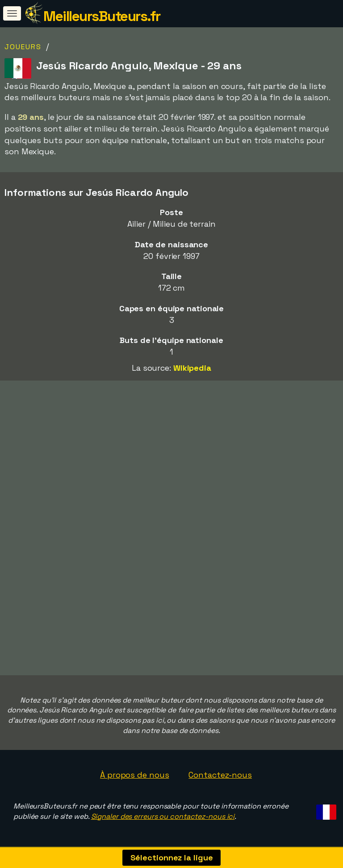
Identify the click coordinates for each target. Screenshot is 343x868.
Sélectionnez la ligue (172, 857)
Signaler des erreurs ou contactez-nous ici (163, 816)
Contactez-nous (220, 775)
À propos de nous (134, 775)
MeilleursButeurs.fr (102, 16)
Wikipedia (192, 368)
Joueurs (23, 47)
